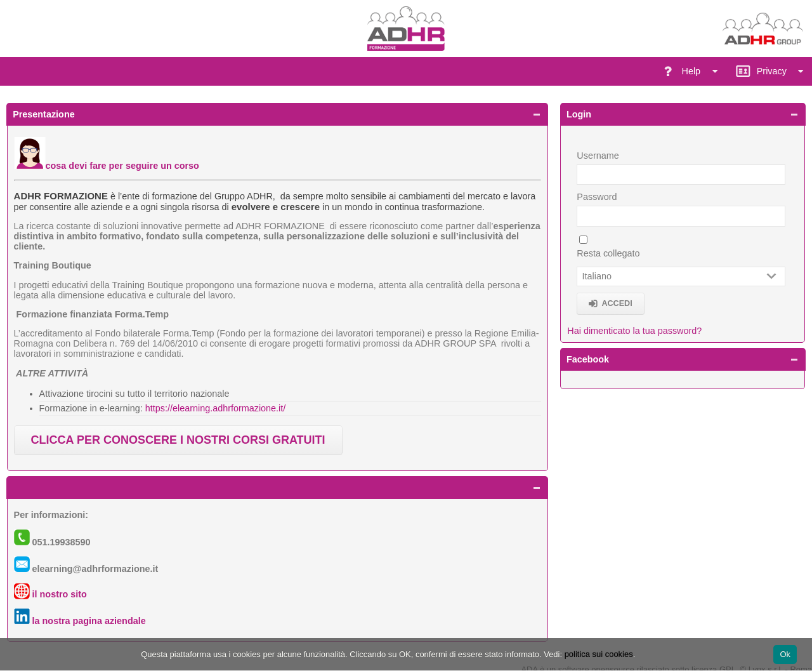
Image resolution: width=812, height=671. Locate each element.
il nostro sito (60, 594)
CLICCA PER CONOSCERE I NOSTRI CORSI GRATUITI (178, 440)
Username (598, 156)
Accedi (617, 303)
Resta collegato (608, 253)
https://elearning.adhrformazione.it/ (216, 408)
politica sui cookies (599, 654)
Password (597, 197)
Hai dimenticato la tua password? (634, 331)
